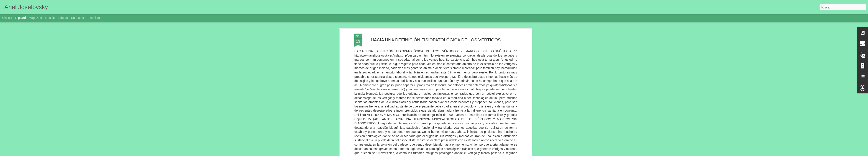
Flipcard (20, 18)
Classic (7, 18)
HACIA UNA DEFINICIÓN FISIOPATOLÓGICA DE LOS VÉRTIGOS (436, 40)
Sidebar (63, 18)
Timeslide (93, 18)
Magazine (35, 18)
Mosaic (50, 18)
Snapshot (78, 18)
